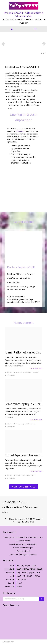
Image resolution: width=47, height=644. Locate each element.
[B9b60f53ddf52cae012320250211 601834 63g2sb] (23, 390)
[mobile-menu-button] (35, 29)
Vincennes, (21, 131)
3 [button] (45, 54)
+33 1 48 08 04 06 (25, 522)
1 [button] (42, 54)
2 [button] (43, 54)
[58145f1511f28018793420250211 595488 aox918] (23, 442)
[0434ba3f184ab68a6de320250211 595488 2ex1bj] (23, 339)
